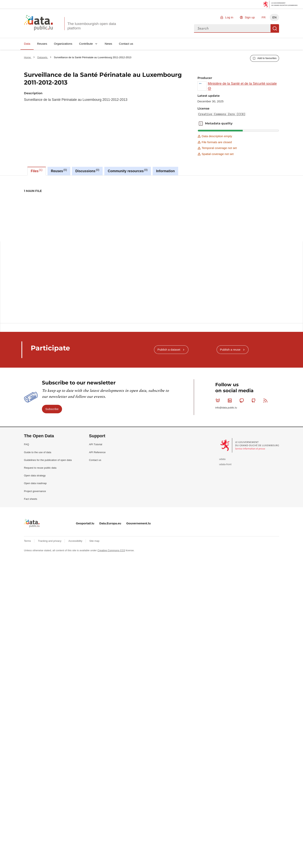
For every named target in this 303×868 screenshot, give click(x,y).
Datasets (43, 57)
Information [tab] (166, 171)
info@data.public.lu (226, 431)
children (84, 204)
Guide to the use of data (38, 475)
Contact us (126, 44)
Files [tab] (37, 171)
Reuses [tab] (59, 171)
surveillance (177, 204)
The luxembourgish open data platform (92, 26)
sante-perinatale (156, 204)
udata (222, 482)
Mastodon (242, 424)
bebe (71, 204)
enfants (97, 204)
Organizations (63, 44)
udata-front (225, 487)
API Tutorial (96, 467)
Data (27, 44)
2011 (29, 204)
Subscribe (52, 432)
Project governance (35, 514)
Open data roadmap (35, 506)
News (108, 44)
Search (275, 28)
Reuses (42, 44)
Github (254, 424)
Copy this (274, 293)
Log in (229, 17)
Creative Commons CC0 (111, 573)
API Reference (97, 475)
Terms (28, 564)
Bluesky (219, 424)
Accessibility (76, 564)
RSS (266, 424)
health (110, 204)
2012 (39, 204)
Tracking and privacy (50, 564)
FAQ (26, 467)
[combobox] (232, 28)
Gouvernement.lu (138, 546)
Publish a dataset (169, 373)
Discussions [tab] (87, 171)
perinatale (124, 204)
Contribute (86, 44)
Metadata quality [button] (201, 123)
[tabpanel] (151, 255)
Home (28, 57)
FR (264, 17)
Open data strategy (35, 499)
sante (138, 204)
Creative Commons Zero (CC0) (222, 114)
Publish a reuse (230, 373)
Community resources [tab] (128, 171)
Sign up (250, 17)
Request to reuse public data (40, 491)
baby (61, 204)
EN (274, 17)
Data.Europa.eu (110, 546)
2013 (50, 204)
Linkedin (231, 424)
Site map (94, 564)
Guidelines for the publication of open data (48, 483)
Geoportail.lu (85, 546)
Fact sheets (31, 522)
